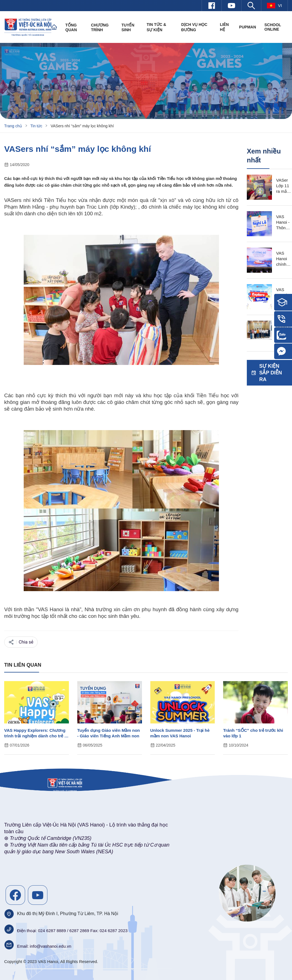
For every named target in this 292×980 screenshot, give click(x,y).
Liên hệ (224, 27)
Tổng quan (71, 27)
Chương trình (100, 27)
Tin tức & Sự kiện (156, 27)
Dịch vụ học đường (194, 27)
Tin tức (36, 126)
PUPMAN (248, 27)
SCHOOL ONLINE (273, 27)
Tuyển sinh (128, 27)
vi (274, 6)
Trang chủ (13, 126)
